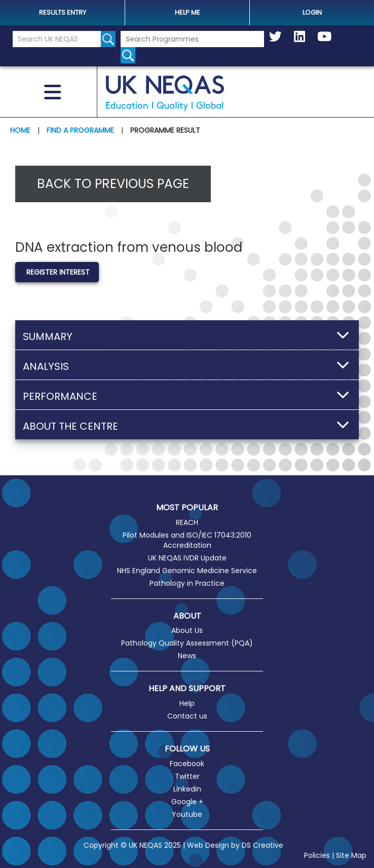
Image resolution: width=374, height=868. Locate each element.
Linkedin (187, 789)
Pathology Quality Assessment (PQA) (187, 643)
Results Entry (63, 12)
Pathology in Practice (187, 583)
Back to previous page (113, 184)
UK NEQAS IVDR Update (187, 558)
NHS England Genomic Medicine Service (187, 571)
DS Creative (263, 845)
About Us (187, 630)
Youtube (187, 814)
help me (188, 12)
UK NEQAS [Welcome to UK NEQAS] (165, 93)
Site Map (351, 855)
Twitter (187, 776)
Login (312, 12)
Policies (317, 855)
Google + (187, 802)
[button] (187, 335)
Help (187, 703)
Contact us (187, 716)
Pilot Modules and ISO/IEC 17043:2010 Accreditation (187, 540)
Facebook (187, 764)
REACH (187, 522)
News (187, 656)
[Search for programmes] (128, 55)
